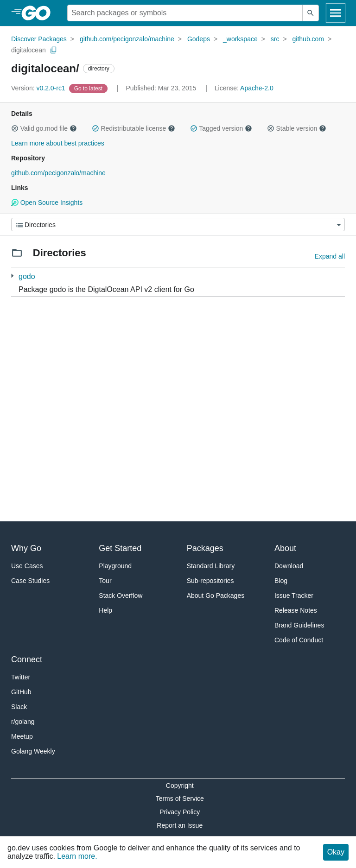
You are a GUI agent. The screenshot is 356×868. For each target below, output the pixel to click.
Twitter (21, 677)
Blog (281, 581)
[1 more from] (12, 276)
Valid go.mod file (44, 128)
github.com (308, 39)
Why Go (26, 548)
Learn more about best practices (58, 143)
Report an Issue (180, 825)
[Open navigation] (336, 13)
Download (289, 566)
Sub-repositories (210, 581)
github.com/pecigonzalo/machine (127, 39)
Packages (205, 548)
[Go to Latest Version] (89, 88)
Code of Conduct (299, 640)
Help (105, 610)
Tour (105, 581)
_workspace (240, 39)
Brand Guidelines (299, 625)
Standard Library (211, 566)
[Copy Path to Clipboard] (54, 50)
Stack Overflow (121, 596)
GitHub (21, 692)
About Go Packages (216, 596)
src (275, 39)
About (285, 548)
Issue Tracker (294, 596)
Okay (336, 852)
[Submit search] (311, 13)
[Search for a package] (185, 13)
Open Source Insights (47, 203)
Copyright (180, 786)
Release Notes (296, 610)
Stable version (297, 128)
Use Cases (27, 566)
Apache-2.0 (257, 88)
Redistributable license (133, 128)
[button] (15, 128)
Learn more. (77, 856)
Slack (19, 707)
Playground (115, 566)
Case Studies (30, 581)
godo (27, 276)
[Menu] (178, 225)
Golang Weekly (33, 751)
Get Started (120, 548)
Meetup (22, 736)
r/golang (23, 722)
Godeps (199, 39)
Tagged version (221, 128)
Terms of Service (180, 798)
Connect (27, 659)
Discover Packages (39, 39)
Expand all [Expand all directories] (330, 256)
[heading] (39, 13)
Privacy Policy (180, 812)
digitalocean (29, 50)
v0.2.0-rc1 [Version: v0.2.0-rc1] (39, 88)
